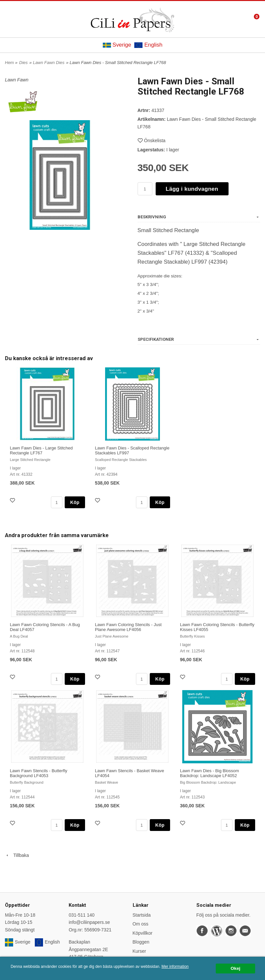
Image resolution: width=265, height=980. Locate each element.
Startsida (142, 915)
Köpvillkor (143, 933)
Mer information (175, 967)
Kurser (139, 951)
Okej (235, 968)
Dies (23, 63)
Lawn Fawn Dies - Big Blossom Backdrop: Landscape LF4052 (210, 773)
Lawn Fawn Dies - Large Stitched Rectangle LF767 (41, 450)
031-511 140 (82, 915)
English (148, 45)
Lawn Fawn (17, 80)
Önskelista (152, 141)
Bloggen (141, 942)
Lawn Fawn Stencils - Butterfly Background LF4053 (39, 773)
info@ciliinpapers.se (89, 922)
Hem (9, 63)
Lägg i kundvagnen (192, 189)
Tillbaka (17, 855)
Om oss (141, 924)
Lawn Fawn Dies (49, 63)
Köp (75, 502)
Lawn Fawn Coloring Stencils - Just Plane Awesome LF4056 (128, 627)
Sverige (117, 45)
